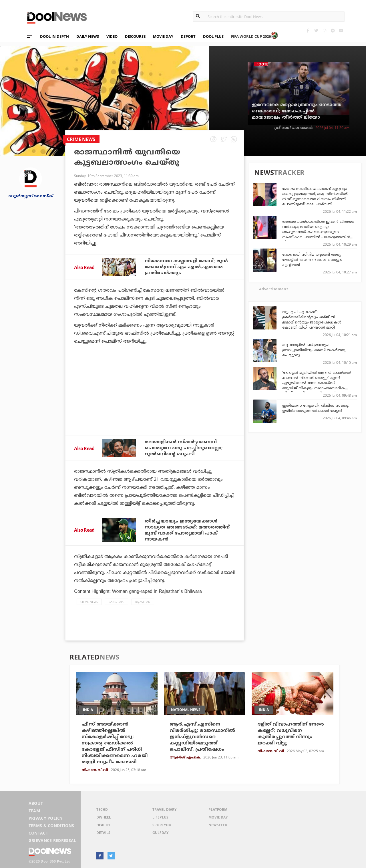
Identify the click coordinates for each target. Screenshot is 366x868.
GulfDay (160, 833)
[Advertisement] (155, 406)
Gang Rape (117, 602)
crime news (89, 602)
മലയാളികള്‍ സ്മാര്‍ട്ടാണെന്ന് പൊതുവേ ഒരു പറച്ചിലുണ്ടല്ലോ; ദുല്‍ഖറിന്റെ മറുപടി (184, 448)
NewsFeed (218, 825)
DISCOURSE (135, 36)
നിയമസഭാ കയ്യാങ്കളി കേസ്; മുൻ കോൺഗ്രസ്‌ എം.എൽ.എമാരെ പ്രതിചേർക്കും (186, 267)
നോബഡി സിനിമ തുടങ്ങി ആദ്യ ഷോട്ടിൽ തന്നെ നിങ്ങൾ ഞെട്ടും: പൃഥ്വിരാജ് (312, 260)
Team (34, 811)
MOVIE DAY (163, 36)
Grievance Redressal (52, 840)
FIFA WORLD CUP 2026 (255, 34)
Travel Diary (164, 810)
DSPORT (188, 36)
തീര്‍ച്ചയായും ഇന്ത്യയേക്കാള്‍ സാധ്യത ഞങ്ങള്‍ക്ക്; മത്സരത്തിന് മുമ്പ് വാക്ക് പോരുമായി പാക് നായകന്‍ (187, 530)
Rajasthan (143, 602)
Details (103, 833)
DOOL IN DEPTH (54, 36)
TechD (102, 810)
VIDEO (112, 36)
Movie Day (218, 817)
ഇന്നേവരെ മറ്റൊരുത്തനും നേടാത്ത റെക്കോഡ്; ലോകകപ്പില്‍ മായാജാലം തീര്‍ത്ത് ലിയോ (297, 111)
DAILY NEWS (88, 36)
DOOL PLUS (213, 36)
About (36, 803)
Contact (38, 833)
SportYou (162, 825)
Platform (218, 810)
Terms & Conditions (51, 826)
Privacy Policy (46, 818)
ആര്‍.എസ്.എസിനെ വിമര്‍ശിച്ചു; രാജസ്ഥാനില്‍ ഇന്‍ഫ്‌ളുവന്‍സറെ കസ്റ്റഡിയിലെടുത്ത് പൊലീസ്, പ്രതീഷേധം (202, 737)
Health (103, 825)
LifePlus (160, 817)
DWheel (104, 817)
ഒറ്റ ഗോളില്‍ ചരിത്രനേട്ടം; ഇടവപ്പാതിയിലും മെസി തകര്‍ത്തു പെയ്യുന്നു (314, 350)
